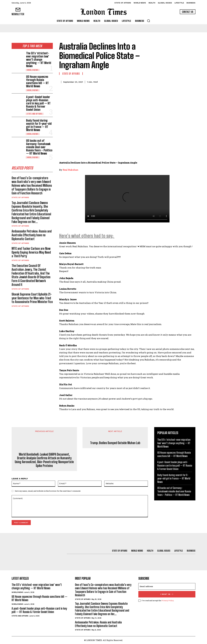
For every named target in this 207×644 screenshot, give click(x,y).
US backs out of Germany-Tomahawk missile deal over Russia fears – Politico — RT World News (39, 147)
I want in (167, 594)
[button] (149, 21)
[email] (167, 586)
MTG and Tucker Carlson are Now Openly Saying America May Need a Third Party (31, 253)
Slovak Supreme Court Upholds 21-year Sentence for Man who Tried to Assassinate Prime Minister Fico (32, 299)
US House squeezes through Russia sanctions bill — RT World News (37, 81)
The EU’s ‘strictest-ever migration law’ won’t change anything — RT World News (39, 60)
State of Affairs (20, 198)
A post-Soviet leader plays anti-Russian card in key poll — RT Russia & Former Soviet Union (38, 103)
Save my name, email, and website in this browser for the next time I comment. (48, 491)
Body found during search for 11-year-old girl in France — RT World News (39, 125)
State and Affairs (35, 114)
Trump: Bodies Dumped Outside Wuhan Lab (115, 443)
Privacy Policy (168, 600)
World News (33, 70)
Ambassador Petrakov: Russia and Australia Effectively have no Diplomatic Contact (32, 236)
